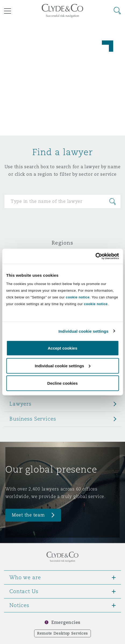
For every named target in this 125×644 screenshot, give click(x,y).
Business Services (33, 419)
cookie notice (78, 297)
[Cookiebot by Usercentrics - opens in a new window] (95, 256)
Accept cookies (62, 348)
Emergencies (66, 622)
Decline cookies (62, 383)
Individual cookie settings (84, 331)
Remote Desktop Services (62, 633)
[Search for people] (62, 201)
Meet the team (28, 515)
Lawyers (20, 404)
